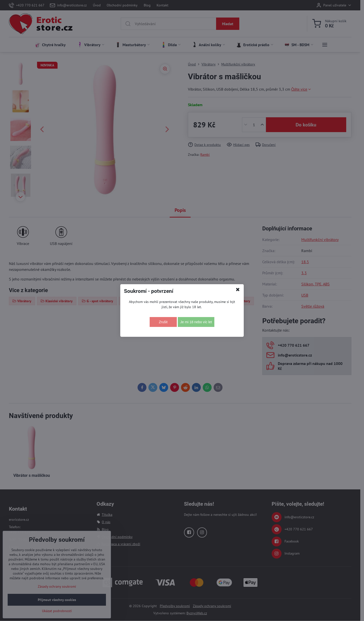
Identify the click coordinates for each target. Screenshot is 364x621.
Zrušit (163, 322)
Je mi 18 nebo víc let (196, 322)
